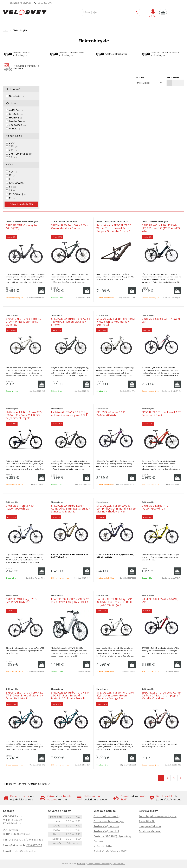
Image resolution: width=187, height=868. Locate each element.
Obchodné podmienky (107, 816)
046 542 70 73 (17, 840)
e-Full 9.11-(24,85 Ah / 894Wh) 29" (160, 601)
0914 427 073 (34, 845)
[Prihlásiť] (153, 13)
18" (12, 175)
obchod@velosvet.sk (20, 3)
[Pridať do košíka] (41, 291)
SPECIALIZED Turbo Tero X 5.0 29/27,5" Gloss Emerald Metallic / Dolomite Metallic (70, 695)
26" (12, 143)
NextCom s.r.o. (119, 864)
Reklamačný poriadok (106, 826)
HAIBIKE (15, 118)
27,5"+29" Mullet (21, 154)
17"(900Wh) (17, 183)
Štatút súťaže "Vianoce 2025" (110, 851)
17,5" (13, 172)
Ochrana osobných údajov (109, 821)
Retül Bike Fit (147, 821)
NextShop (81, 864)
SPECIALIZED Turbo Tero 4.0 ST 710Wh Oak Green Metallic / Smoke (71, 322)
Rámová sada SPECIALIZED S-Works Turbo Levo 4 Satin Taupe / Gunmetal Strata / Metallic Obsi (114, 230)
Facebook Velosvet (150, 831)
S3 (12, 190)
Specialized (18, 125)
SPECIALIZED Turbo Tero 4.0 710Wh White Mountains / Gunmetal (23, 322)
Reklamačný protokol (106, 831)
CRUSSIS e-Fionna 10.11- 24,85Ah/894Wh (111, 414)
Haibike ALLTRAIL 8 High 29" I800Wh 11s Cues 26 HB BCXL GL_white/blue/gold (114, 602)
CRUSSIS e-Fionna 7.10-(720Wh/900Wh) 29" (20, 507)
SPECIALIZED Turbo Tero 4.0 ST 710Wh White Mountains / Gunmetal (116, 322)
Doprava (98, 841)
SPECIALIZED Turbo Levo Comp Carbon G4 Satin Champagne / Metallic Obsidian (161, 695)
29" (13, 150)
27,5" (14, 146)
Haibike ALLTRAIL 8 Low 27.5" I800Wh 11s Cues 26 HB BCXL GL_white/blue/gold (24, 415)
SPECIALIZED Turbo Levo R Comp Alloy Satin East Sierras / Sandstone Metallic (70, 509)
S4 (12, 187)
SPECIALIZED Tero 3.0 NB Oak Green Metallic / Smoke (70, 227)
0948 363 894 (45, 3)
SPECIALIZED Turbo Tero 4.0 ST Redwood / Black (161, 414)
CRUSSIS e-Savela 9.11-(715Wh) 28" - (161, 320)
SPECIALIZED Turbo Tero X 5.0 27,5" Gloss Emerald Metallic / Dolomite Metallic (25, 695)
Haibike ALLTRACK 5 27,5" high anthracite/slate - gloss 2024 (70, 414)
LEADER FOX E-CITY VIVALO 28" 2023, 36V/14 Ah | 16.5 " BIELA (70, 601)
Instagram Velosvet (150, 826)
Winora (14, 129)
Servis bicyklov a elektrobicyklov (158, 816)
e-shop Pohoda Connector (99, 864)
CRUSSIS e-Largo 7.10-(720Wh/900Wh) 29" (155, 507)
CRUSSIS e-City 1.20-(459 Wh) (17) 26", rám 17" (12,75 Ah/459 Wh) (161, 228)
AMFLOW (16, 110)
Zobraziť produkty (21, 204)
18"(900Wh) (17, 194)
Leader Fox (17, 121)
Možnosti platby (103, 846)
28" (13, 157)
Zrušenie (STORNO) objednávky (112, 836)
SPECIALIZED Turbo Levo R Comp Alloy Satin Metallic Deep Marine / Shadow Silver (116, 509)
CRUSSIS (16, 114)
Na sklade (17, 96)
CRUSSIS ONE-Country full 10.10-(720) (22, 227)
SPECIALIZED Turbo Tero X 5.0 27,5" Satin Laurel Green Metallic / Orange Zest (115, 695)
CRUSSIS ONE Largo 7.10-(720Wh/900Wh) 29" (21, 601)
